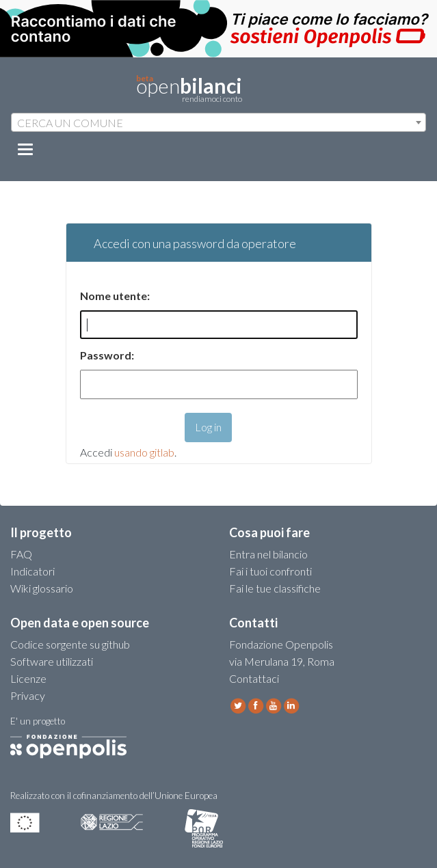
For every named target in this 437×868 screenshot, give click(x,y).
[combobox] (218, 122)
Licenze (28, 678)
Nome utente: (115, 296)
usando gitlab (144, 452)
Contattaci (254, 678)
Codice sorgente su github (70, 644)
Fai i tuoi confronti (270, 571)
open (189, 89)
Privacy (28, 695)
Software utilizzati (52, 661)
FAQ (21, 554)
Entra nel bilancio (268, 554)
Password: (107, 355)
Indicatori (32, 571)
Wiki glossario (42, 588)
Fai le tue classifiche (275, 588)
